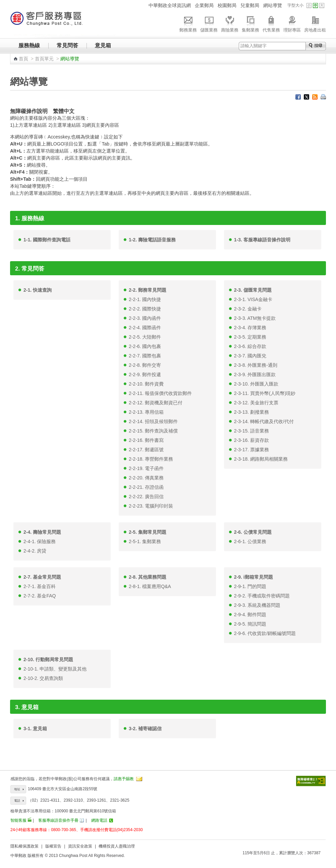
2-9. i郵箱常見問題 (254, 577)
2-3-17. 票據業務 (251, 450)
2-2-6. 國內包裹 (145, 346)
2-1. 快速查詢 (38, 290)
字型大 (322, 6)
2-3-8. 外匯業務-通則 (256, 365)
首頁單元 (44, 59)
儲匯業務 (209, 23)
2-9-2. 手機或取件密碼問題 (262, 596)
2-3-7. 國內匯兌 (250, 356)
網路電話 (99, 820)
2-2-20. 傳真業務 (146, 478)
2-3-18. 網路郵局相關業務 (261, 459)
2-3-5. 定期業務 (250, 337)
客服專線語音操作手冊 (58, 820)
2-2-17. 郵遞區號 (146, 450)
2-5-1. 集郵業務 (145, 541)
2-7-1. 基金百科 (40, 586)
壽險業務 (230, 23)
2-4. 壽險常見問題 (42, 532)
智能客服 (18, 820)
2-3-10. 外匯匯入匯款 (256, 384)
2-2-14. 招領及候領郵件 (153, 421)
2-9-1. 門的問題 (250, 586)
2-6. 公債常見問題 (253, 532)
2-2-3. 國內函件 (145, 318)
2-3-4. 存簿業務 (250, 328)
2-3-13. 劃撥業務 (251, 412)
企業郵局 (204, 5)
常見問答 (67, 45)
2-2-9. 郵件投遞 (145, 374)
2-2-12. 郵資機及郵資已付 (156, 403)
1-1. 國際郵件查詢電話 (47, 240)
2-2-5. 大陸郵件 (145, 337)
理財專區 (292, 23)
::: (142, 5)
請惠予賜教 (124, 779)
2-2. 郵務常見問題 (148, 290)
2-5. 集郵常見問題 (148, 532)
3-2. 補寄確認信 (145, 729)
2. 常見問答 (30, 269)
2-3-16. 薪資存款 (251, 440)
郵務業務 (188, 23)
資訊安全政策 (80, 846)
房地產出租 (315, 23)
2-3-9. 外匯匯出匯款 (255, 374)
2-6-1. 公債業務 (250, 541)
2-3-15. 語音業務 (251, 431)
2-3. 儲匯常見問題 (253, 290)
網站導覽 (273, 5)
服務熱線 (29, 45)
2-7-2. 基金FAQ (40, 596)
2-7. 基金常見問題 (42, 577)
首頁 (23, 59)
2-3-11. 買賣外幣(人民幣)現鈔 (265, 393)
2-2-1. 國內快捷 (145, 299)
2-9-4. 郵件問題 (250, 615)
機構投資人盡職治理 (117, 846)
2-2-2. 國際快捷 (145, 309)
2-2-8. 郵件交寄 (145, 365)
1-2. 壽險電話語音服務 (152, 240)
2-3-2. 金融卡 (248, 309)
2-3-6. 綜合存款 (250, 346)
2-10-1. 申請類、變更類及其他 (55, 669)
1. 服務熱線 (30, 218)
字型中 (315, 6)
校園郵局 (227, 5)
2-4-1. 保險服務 (40, 541)
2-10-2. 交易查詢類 (43, 678)
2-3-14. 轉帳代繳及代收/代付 (264, 421)
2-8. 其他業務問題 (148, 577)
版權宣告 (53, 846)
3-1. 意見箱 (35, 729)
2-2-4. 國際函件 (145, 328)
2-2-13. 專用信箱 (146, 412)
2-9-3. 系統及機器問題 (257, 605)
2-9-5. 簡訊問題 (250, 624)
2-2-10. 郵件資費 (146, 384)
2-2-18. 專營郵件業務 (151, 459)
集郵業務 (250, 23)
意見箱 (103, 45)
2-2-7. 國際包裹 (145, 356)
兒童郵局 (250, 5)
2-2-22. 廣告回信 (146, 497)
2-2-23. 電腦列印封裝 (151, 506)
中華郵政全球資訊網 (170, 5)
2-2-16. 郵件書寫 (146, 440)
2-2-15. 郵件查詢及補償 (153, 431)
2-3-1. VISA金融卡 (253, 299)
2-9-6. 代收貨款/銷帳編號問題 (265, 633)
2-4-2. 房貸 (35, 551)
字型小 (309, 6)
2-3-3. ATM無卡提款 (255, 318)
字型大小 (295, 5)
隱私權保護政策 (24, 846)
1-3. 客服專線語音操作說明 (262, 240)
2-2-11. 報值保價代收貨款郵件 (160, 393)
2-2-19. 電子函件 (146, 468)
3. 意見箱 (27, 707)
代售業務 (271, 23)
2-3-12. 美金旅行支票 (256, 403)
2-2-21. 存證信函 (146, 487)
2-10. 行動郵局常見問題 (48, 659)
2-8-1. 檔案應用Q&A (150, 586)
